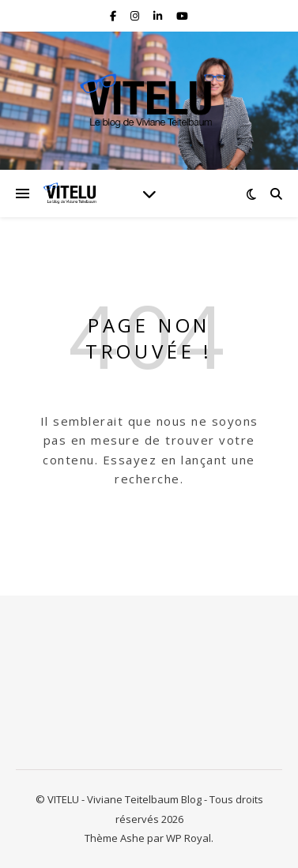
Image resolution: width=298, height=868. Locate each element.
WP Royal (189, 838)
